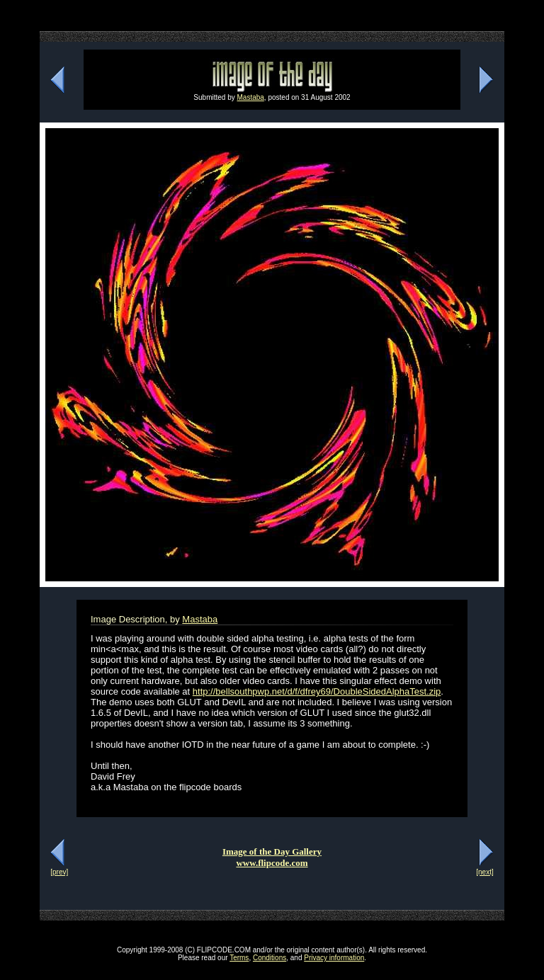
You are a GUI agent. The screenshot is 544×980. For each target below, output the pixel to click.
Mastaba (251, 97)
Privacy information (334, 958)
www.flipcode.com (272, 863)
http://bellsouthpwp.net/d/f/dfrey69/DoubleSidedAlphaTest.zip (317, 691)
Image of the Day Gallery (272, 851)
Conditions (270, 958)
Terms (239, 958)
